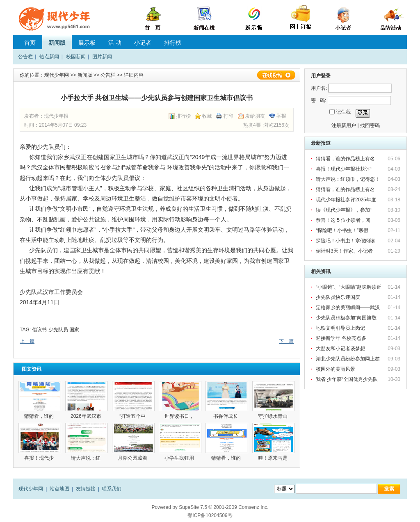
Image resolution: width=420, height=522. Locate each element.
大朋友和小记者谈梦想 (340, 349)
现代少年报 (56, 116)
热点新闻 (49, 57)
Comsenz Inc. (253, 507)
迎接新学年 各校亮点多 (341, 338)
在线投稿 (276, 75)
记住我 (343, 112)
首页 (30, 43)
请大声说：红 (86, 458)
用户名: (319, 88)
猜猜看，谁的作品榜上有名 (346, 159)
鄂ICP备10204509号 (210, 515)
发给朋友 (255, 116)
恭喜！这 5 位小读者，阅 (344, 220)
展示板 (87, 43)
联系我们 (112, 489)
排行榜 (173, 43)
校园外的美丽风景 (336, 369)
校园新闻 (76, 57)
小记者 (143, 43)
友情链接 (86, 489)
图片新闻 (102, 57)
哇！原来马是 (273, 458)
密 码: (318, 100)
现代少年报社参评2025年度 (347, 200)
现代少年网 (57, 75)
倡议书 (39, 330)
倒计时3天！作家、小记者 (345, 251)
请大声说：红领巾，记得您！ (348, 179)
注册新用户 (344, 125)
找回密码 (370, 125)
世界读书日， (180, 416)
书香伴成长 (227, 416)
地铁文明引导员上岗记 (340, 328)
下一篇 (286, 341)
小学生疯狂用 (180, 458)
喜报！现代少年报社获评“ (344, 169)
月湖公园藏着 (133, 458)
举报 (281, 116)
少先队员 (58, 330)
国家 (74, 330)
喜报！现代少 (40, 458)
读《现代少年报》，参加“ (344, 210)
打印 (228, 116)
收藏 (207, 116)
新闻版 (57, 43)
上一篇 (27, 341)
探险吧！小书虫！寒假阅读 (346, 241)
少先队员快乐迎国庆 (338, 297)
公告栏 (25, 57)
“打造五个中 (133, 416)
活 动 (115, 43)
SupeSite (189, 507)
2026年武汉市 (87, 416)
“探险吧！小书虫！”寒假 (343, 230)
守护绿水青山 (273, 416)
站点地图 (59, 489)
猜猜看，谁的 (40, 416)
